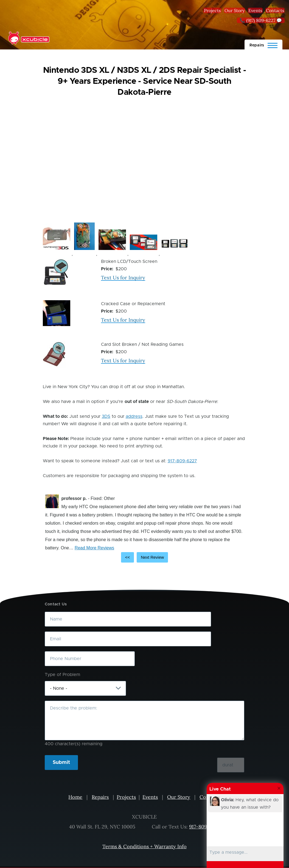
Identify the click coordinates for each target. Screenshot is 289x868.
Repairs (100, 797)
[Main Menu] (263, 44)
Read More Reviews (94, 548)
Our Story (235, 10)
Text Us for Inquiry (123, 278)
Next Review (152, 557)
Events (255, 10)
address (134, 416)
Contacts (275, 10)
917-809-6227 (182, 461)
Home (75, 797)
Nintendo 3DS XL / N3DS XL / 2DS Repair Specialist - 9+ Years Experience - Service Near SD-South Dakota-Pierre (144, 81)
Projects (212, 10)
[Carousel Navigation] (145, 557)
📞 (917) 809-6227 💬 (261, 20)
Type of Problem (62, 675)
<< (128, 557)
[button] (57, 237)
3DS (106, 416)
